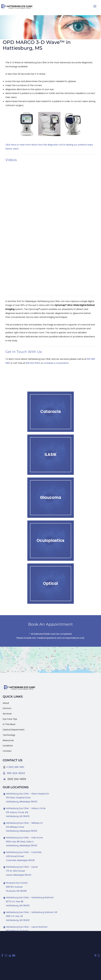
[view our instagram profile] (6, 956)
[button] (51, 412)
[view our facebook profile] (2, 956)
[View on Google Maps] (50, 660)
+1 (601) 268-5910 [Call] (15, 767)
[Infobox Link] (50, 773)
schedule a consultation (56, 363)
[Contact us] (95, 956)
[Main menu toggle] (95, 6)
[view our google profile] (10, 956)
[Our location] (99, 956)
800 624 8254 (33, 363)
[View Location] (26, 798)
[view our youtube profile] (14, 956)
